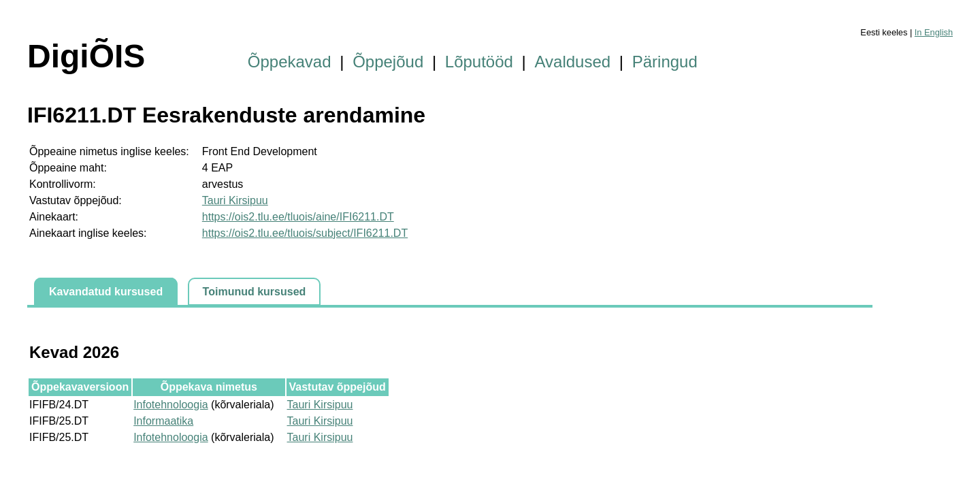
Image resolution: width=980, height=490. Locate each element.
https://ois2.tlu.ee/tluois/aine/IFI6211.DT (298, 217)
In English (934, 32)
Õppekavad (290, 62)
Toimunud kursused (255, 292)
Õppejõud (388, 62)
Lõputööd (479, 62)
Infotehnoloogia (170, 405)
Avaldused (573, 62)
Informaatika (163, 421)
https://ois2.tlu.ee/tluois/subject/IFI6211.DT (305, 233)
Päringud (665, 62)
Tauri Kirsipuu (235, 200)
